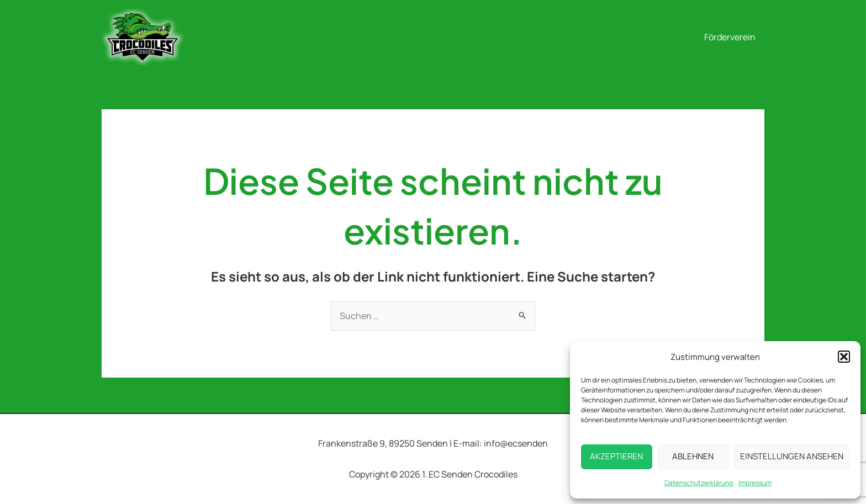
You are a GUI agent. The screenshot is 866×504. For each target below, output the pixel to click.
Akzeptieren (616, 456)
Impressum (755, 483)
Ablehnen (693, 456)
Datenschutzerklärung (699, 483)
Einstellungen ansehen (792, 456)
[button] (844, 357)
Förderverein (730, 37)
